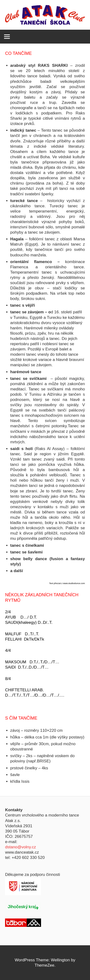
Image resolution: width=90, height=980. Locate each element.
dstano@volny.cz (20, 847)
